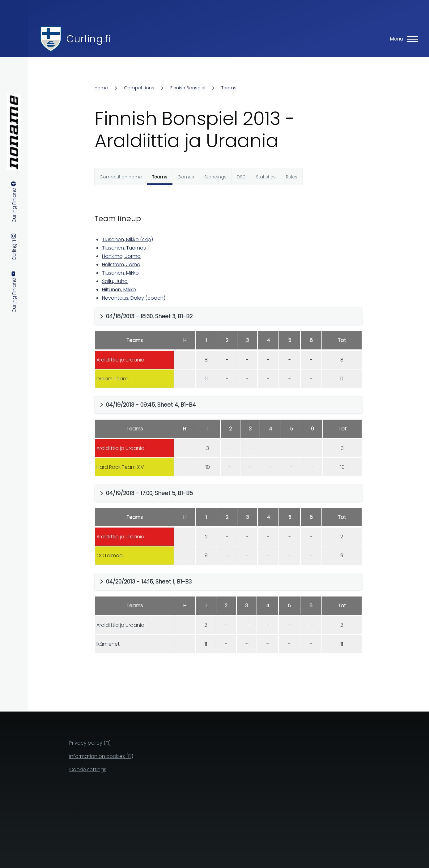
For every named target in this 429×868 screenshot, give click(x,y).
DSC (241, 177)
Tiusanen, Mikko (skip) (127, 239)
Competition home (121, 177)
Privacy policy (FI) (90, 743)
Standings (215, 177)
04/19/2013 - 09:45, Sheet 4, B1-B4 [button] (151, 405)
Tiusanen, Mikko (120, 273)
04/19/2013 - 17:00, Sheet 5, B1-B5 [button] (149, 493)
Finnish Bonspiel (188, 88)
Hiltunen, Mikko (119, 290)
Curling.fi (88, 39)
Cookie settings (88, 770)
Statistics (266, 177)
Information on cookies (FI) (101, 756)
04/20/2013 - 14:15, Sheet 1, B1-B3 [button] (149, 582)
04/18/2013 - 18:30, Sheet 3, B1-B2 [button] (149, 316)
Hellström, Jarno (121, 265)
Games (186, 177)
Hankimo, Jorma (121, 256)
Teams (229, 88)
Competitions (139, 88)
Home (101, 88)
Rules (292, 177)
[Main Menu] (402, 39)
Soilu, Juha (115, 281)
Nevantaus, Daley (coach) (134, 298)
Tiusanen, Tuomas (124, 248)
